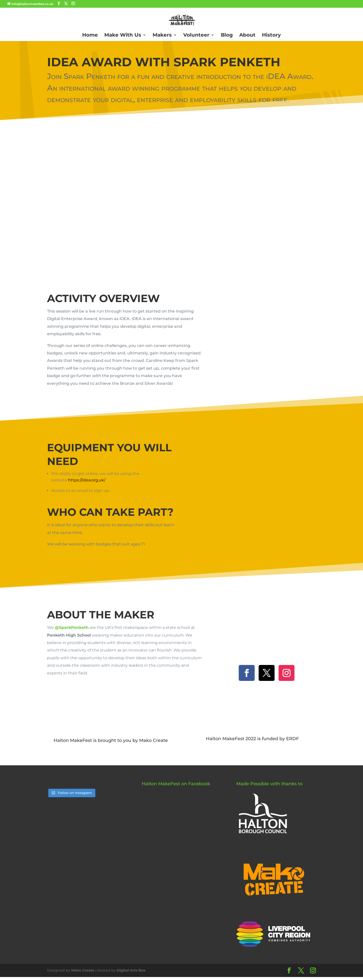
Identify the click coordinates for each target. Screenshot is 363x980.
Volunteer (196, 35)
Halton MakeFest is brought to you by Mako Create (111, 740)
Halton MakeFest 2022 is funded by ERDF (252, 739)
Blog (227, 35)
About (247, 35)
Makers (162, 35)
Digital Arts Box (131, 970)
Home (90, 35)
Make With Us (123, 35)
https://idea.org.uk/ (87, 480)
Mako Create (83, 970)
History (271, 35)
